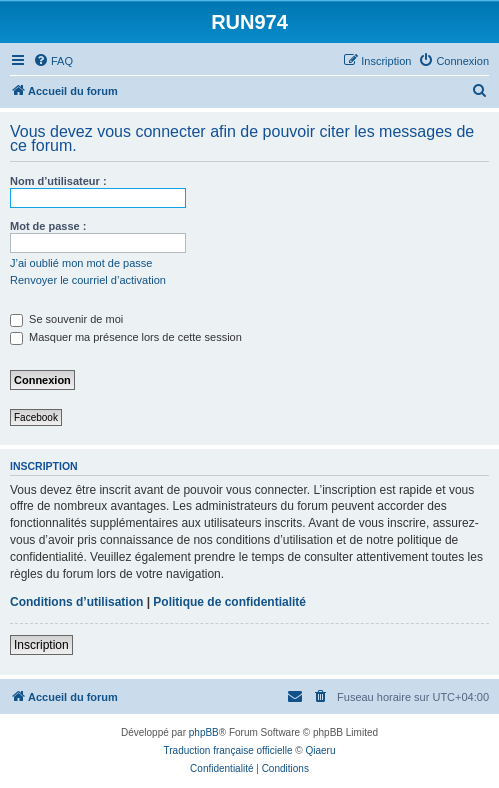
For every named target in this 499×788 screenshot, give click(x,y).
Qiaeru (320, 750)
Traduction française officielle (228, 750)
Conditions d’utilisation (76, 602)
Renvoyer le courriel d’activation (88, 280)
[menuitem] (53, 61)
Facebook (36, 417)
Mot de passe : (48, 226)
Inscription (41, 645)
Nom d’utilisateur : (58, 181)
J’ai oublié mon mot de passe (81, 263)
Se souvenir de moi (66, 319)
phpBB (204, 732)
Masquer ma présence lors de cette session (126, 337)
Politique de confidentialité (229, 602)
